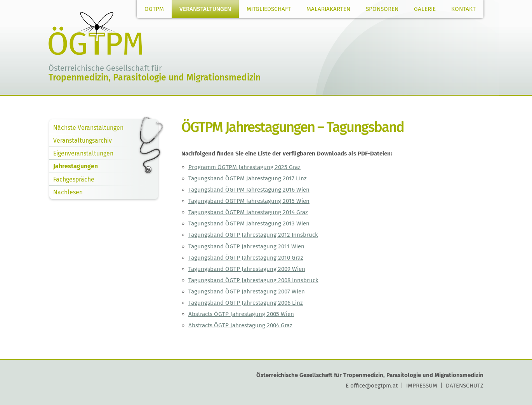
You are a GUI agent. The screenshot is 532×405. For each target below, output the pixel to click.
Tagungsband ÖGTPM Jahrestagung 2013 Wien (249, 223)
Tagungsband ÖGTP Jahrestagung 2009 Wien (247, 269)
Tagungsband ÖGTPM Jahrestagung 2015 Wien (249, 201)
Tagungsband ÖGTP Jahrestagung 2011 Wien (246, 246)
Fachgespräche (74, 179)
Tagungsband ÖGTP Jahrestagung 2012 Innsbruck (253, 235)
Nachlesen (68, 192)
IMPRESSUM (422, 386)
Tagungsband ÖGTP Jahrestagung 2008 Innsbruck (253, 280)
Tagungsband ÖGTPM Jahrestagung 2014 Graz (248, 212)
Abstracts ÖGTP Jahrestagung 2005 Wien (241, 314)
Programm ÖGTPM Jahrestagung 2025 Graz (244, 167)
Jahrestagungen (76, 166)
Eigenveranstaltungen (83, 153)
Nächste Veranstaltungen (88, 128)
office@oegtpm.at (374, 386)
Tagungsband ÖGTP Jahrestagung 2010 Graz (246, 258)
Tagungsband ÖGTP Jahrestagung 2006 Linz (246, 303)
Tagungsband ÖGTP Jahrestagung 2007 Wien (247, 292)
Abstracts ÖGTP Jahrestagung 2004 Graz (240, 325)
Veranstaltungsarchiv (83, 141)
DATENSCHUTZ (465, 386)
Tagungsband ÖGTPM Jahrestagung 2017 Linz (248, 178)
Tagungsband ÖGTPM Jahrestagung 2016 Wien (249, 190)
